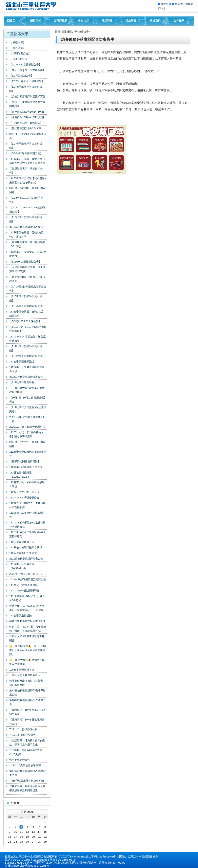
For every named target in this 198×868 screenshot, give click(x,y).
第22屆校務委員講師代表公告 (26, 559)
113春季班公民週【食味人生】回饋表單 (27, 314)
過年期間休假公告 (20, 760)
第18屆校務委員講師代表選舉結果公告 (27, 693)
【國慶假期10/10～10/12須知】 (27, 117)
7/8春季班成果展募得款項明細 (27, 781)
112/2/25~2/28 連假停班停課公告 (27, 515)
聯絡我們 (182, 21)
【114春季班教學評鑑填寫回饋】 (26, 146)
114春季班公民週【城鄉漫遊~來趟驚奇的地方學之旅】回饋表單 (28, 161)
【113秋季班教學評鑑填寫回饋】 (26, 219)
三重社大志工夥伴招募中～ (25, 675)
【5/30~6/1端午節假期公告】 (26, 153)
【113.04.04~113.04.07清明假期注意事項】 (28, 329)
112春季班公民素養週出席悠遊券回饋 (27, 484)
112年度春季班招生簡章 (23, 553)
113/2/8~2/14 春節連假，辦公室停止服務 (28, 339)
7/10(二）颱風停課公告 (23, 735)
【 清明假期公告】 (20, 53)
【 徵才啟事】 (17, 48)
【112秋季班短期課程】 (23, 382)
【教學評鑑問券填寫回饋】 (25, 461)
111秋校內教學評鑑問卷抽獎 (26, 548)
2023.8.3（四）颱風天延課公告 (27, 427)
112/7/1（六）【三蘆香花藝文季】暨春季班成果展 (26, 434)
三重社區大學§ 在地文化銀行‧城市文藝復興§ (32, 6)
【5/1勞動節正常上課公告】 (25, 321)
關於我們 (157, 21)
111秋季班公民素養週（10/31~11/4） (22, 566)
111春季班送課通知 (20, 616)
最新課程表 (62, 21)
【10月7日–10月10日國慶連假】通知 (28, 400)
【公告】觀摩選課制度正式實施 (27, 96)
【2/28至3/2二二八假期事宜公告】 (26, 200)
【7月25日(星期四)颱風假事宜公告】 (28, 289)
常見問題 (110, 21)
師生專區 (134, 21)
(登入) (161, 8)
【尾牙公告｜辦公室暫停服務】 (27, 70)
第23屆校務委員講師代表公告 (26, 377)
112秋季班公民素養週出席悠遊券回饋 (27, 369)
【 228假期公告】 (20, 59)
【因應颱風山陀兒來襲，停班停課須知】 (27, 279)
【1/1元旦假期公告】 (21, 76)
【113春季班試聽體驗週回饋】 (27, 306)
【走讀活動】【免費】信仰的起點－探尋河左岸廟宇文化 (27, 742)
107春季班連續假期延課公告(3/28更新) (26, 752)
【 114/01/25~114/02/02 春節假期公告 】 (27, 210)
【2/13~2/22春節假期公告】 (25, 65)
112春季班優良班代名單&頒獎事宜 (28, 454)
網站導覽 (167, 4)
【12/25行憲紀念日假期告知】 (27, 81)
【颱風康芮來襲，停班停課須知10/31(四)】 (27, 244)
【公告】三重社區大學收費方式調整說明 (27, 104)
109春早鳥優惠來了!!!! (22, 670)
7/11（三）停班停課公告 (23, 729)
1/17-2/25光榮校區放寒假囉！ (26, 765)
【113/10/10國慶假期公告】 (25, 262)
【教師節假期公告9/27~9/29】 (27, 128)
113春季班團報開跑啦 (22, 362)
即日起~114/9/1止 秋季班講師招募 (28, 136)
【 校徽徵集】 (17, 42)
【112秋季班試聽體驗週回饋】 (27, 356)
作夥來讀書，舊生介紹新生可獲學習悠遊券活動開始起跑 (27, 788)
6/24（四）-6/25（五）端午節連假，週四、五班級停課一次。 (28, 629)
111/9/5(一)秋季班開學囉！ (25, 585)
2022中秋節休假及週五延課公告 (28, 579)
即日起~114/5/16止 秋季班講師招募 (27, 190)
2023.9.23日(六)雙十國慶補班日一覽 (28, 419)
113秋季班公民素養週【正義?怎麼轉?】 (28, 254)
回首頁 (15, 21)
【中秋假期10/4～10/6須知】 (26, 123)
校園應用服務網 (184, 4)
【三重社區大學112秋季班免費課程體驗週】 (27, 390)
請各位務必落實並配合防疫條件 (27, 621)
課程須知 (38, 21)
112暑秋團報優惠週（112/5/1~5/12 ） (20, 475)
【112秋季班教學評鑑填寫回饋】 (26, 348)
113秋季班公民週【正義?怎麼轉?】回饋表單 (26, 235)
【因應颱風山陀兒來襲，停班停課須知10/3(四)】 (27, 269)
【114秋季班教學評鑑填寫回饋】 (26, 89)
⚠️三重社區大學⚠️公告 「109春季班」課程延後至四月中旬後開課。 (28, 650)
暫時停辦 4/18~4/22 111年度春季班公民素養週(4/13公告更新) (27, 608)
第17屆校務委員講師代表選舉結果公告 (27, 773)
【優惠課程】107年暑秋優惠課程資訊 (27, 722)
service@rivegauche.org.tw (33, 866)
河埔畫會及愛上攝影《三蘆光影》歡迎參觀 (26, 683)
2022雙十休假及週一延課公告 (26, 574)
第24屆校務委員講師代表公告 (26, 227)
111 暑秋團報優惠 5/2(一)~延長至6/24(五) (27, 598)
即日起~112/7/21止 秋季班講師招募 (27, 444)
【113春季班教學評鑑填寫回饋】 (26, 298)
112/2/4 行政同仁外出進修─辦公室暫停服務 (28, 534)
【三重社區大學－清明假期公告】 (26, 171)
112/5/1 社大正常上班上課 (24, 492)
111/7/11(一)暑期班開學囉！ (25, 591)
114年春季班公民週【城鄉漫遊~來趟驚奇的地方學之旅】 (28, 180)
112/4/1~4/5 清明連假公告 (24, 498)
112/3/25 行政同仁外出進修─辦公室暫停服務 (27, 505)
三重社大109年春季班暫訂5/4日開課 (27, 638)
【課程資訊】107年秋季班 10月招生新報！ (27, 712)
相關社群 (86, 21)
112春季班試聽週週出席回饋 (26, 467)
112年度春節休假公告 (22, 542)
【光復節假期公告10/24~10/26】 (28, 112)
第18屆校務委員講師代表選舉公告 (27, 702)
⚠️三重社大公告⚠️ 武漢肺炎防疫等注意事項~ (27, 662)
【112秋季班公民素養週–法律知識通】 (28, 409)
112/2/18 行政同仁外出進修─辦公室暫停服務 (27, 525)
